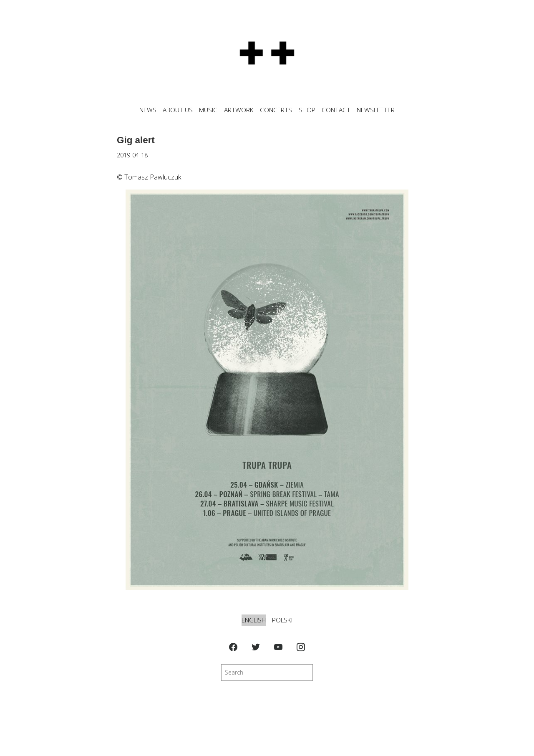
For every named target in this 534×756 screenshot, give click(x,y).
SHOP (307, 110)
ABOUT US (178, 110)
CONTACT (336, 110)
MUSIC (208, 110)
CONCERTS (276, 110)
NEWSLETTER (376, 110)
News (148, 110)
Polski (282, 620)
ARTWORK (239, 110)
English (254, 620)
